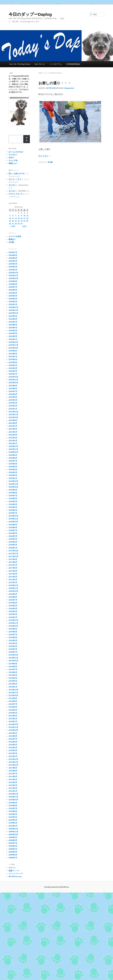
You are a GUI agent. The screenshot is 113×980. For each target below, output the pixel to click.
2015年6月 (13, 637)
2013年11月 (13, 693)
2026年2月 (13, 267)
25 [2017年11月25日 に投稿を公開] (27, 221)
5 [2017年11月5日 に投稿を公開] (10, 216)
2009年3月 (13, 852)
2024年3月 (13, 333)
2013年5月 (13, 710)
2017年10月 (13, 556)
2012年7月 (13, 739)
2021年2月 (13, 441)
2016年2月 (13, 614)
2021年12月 (13, 412)
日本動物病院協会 (73, 64)
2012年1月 (13, 756)
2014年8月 (13, 667)
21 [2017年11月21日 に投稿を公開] (16, 221)
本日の (11, 158)
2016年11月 (13, 588)
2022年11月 (13, 380)
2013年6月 (13, 707)
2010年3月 (13, 820)
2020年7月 (13, 461)
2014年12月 (13, 655)
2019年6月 (13, 498)
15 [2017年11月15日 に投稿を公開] (19, 218)
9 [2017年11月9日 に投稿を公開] (22, 216)
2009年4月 (13, 849)
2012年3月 (13, 750)
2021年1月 (13, 443)
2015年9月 (13, 629)
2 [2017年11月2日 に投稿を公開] (22, 213)
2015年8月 (13, 632)
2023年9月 (13, 351)
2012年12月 (13, 724)
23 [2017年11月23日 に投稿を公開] (22, 221)
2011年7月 (13, 774)
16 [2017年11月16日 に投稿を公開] (22, 218)
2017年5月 (13, 571)
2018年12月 (13, 516)
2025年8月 (13, 284)
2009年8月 (13, 840)
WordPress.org (15, 876)
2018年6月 (13, 533)
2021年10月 (13, 417)
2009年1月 (13, 858)
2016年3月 (13, 611)
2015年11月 (13, 623)
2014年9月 (13, 664)
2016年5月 (13, 606)
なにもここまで (15, 179)
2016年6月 (13, 603)
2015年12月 (13, 620)
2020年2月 (13, 475)
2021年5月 (13, 432)
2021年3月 (13, 438)
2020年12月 (13, 446)
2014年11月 (13, 658)
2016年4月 (13, 609)
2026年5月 (13, 258)
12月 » (25, 226)
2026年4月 (13, 261)
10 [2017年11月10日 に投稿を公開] (24, 216)
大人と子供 (13, 160)
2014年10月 (13, 661)
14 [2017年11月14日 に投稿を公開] (16, 218)
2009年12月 (13, 829)
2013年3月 (13, 716)
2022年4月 (13, 400)
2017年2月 (13, 580)
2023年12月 (13, 342)
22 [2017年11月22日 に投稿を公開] (19, 221)
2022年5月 (13, 397)
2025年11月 (13, 276)
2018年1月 (13, 548)
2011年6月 (13, 776)
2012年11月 (13, 727)
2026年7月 (13, 252)
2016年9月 (13, 594)
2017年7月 (13, 565)
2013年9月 (13, 698)
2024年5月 (13, 328)
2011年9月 (13, 768)
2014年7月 (13, 669)
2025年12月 (13, 273)
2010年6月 (13, 811)
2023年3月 (13, 368)
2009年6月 (13, 846)
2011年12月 (13, 759)
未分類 (50, 162)
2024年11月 (13, 310)
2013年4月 (13, 713)
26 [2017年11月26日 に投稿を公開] (10, 224)
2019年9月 (13, 490)
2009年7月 (13, 843)
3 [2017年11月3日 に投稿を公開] (24, 213)
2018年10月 (13, 522)
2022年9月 (13, 386)
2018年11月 (13, 519)
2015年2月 (13, 649)
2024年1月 (13, 339)
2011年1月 (13, 791)
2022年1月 (13, 409)
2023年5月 (13, 362)
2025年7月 (13, 287)
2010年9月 (13, 803)
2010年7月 (13, 808)
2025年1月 (13, 304)
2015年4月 (13, 643)
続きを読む (45, 156)
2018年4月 (13, 539)
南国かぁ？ (13, 163)
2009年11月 (13, 832)
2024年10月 (13, 313)
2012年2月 (13, 753)
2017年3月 (13, 577)
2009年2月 (13, 855)
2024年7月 (13, 322)
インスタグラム (55, 64)
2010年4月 (13, 817)
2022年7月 (13, 391)
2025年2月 (13, 302)
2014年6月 (13, 672)
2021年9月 (13, 420)
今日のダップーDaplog (30, 14)
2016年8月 (13, 597)
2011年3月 (13, 785)
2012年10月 (13, 730)
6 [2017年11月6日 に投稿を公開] (13, 216)
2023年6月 (13, 359)
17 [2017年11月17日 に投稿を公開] (24, 218)
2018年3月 (13, 542)
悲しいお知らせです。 (18, 174)
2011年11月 (13, 762)
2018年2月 (13, 545)
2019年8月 (13, 493)
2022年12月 (13, 377)
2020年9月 (13, 455)
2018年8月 (13, 527)
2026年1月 (13, 270)
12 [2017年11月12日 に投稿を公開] (10, 218)
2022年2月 (13, 406)
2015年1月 (13, 652)
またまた (12, 185)
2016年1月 (13, 617)
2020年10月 (13, 452)
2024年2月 (13, 336)
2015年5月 (13, 640)
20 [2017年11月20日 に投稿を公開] (13, 221)
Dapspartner (69, 88)
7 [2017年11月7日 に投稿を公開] (16, 216)
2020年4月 (13, 470)
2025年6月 (13, 290)
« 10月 (13, 226)
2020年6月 (13, 464)
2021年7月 (13, 426)
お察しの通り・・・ (55, 83)
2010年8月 (13, 806)
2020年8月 (13, 458)
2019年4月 (13, 504)
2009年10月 (13, 834)
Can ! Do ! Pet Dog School (20, 64)
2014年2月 (13, 684)
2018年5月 (13, 536)
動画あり (12, 239)
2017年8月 (13, 562)
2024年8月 (13, 319)
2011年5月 (13, 779)
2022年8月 (13, 388)
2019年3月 (13, 507)
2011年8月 (13, 771)
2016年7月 (13, 600)
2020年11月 (13, 449)
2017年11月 (13, 554)
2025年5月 (13, 293)
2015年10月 (13, 626)
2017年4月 (13, 574)
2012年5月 (13, 745)
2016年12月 (13, 585)
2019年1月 (13, 513)
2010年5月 (13, 814)
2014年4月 (13, 678)
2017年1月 (13, 582)
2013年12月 (13, 690)
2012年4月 (13, 748)
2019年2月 (13, 510)
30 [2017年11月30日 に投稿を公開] (22, 224)
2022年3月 (13, 403)
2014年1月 (13, 687)
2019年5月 (13, 501)
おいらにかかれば (16, 152)
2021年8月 (13, 423)
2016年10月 (13, 591)
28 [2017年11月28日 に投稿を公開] (16, 224)
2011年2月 (13, 788)
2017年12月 (13, 551)
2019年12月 (13, 481)
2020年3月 (13, 472)
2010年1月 (13, 826)
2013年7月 (13, 704)
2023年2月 (13, 371)
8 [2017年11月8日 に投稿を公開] (19, 216)
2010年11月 (13, 797)
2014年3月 (13, 681)
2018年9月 (13, 525)
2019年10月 (13, 487)
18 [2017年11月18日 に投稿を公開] (27, 218)
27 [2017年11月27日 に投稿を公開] (13, 224)
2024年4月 (13, 330)
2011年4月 (13, 782)
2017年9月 (13, 559)
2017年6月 (13, 568)
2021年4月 (13, 435)
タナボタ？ (13, 155)
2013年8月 (13, 701)
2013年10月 (13, 695)
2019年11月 (13, 484)
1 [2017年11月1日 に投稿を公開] (19, 213)
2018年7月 (13, 530)
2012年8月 (13, 736)
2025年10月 (13, 278)
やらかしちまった (16, 194)
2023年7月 (13, 357)
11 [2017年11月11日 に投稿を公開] (27, 216)
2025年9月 (13, 281)
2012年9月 (13, 733)
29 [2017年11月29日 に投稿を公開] (19, 224)
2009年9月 (13, 837)
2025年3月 (13, 299)
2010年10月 (13, 800)
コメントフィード (16, 874)
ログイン (12, 868)
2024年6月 (13, 325)
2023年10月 (13, 348)
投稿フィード (14, 871)
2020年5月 (13, 467)
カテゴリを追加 (15, 236)
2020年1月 (13, 478)
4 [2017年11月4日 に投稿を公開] (27, 213)
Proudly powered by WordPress (56, 887)
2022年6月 (13, 394)
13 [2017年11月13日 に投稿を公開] (13, 218)
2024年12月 (13, 307)
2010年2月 (13, 823)
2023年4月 (13, 365)
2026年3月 (13, 264)
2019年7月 (13, 496)
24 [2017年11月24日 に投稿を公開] (24, 221)
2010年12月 (13, 794)
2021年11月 (13, 415)
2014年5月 (13, 675)
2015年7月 (13, 635)
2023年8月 (13, 354)
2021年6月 (13, 429)
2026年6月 (13, 255)
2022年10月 (13, 383)
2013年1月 (13, 721)
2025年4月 (13, 296)
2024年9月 (13, 316)
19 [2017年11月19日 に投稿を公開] (10, 221)
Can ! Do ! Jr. (40, 64)
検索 (27, 139)
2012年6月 (13, 742)
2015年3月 (13, 646)
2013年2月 (13, 719)
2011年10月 (13, 765)
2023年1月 (13, 374)
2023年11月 (13, 345)
